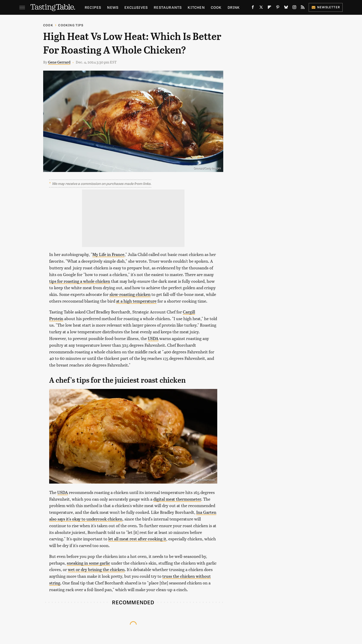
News (113, 7)
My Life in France (108, 254)
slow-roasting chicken (130, 294)
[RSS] (303, 8)
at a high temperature (136, 301)
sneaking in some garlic (88, 563)
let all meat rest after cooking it (137, 539)
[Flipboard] (269, 8)
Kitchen (196, 7)
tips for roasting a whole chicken (80, 281)
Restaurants (168, 7)
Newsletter (326, 7)
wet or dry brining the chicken (96, 569)
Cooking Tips (71, 25)
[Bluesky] (286, 8)
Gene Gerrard (59, 62)
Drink (234, 7)
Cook (216, 7)
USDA (153, 338)
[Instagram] (294, 8)
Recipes (93, 7)
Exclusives (136, 7)
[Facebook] (253, 8)
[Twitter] (261, 8)
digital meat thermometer (177, 499)
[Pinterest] (278, 8)
